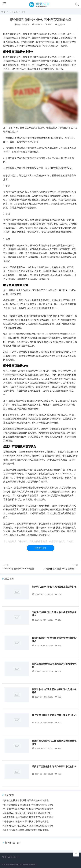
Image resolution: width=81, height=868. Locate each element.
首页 (3, 12)
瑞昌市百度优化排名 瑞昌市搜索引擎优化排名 (54, 767)
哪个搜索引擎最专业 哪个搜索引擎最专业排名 (54, 715)
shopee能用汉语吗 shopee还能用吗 (21, 569)
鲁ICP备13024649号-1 (28, 865)
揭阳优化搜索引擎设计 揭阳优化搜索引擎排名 (54, 587)
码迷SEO (16, 865)
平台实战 (14, 12)
